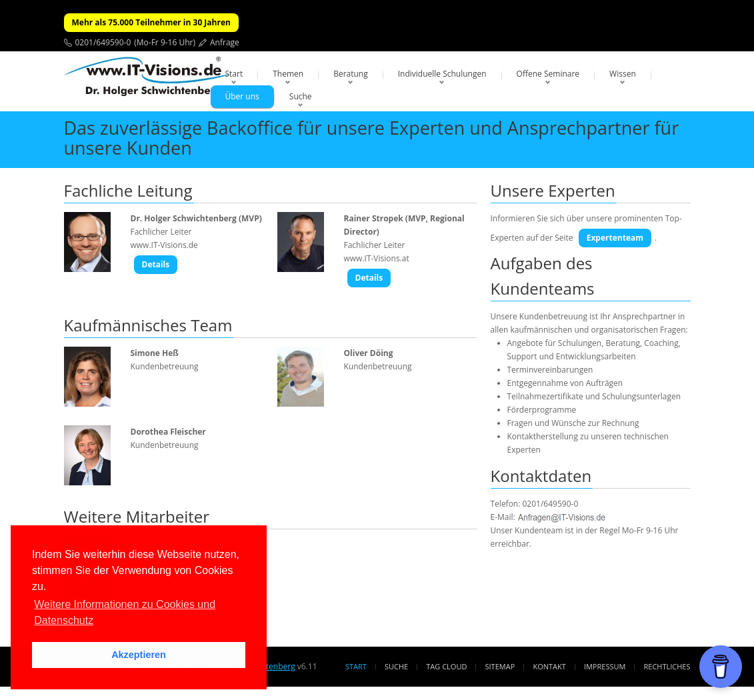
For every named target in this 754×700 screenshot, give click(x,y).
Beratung (351, 74)
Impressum (605, 666)
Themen (288, 74)
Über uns (242, 96)
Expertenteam (615, 238)
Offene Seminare (548, 74)
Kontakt (549, 666)
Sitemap (500, 666)
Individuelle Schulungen (442, 74)
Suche (301, 96)
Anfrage (225, 42)
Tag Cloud (446, 666)
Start (234, 74)
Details (156, 264)
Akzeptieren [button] (139, 655)
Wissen (623, 74)
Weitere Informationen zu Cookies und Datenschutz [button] (125, 612)
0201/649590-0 (103, 42)
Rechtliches (667, 666)
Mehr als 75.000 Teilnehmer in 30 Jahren (151, 22)
